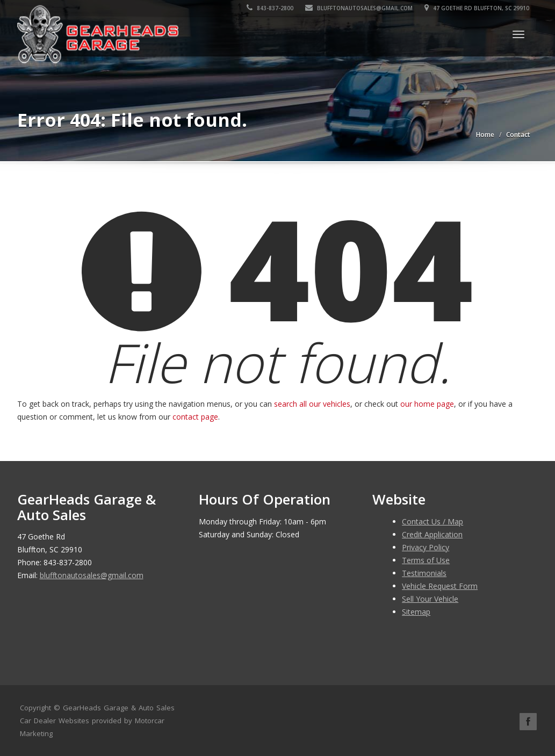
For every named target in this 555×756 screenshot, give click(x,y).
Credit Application (432, 534)
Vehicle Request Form (440, 586)
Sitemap (416, 612)
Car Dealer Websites (55, 721)
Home (485, 135)
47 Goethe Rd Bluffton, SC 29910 (478, 8)
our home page (427, 404)
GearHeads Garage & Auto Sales (119, 708)
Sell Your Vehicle (430, 599)
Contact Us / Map (433, 521)
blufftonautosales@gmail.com (360, 8)
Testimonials (424, 573)
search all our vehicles (312, 404)
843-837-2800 (271, 8)
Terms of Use (426, 560)
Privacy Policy (426, 547)
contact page (195, 417)
